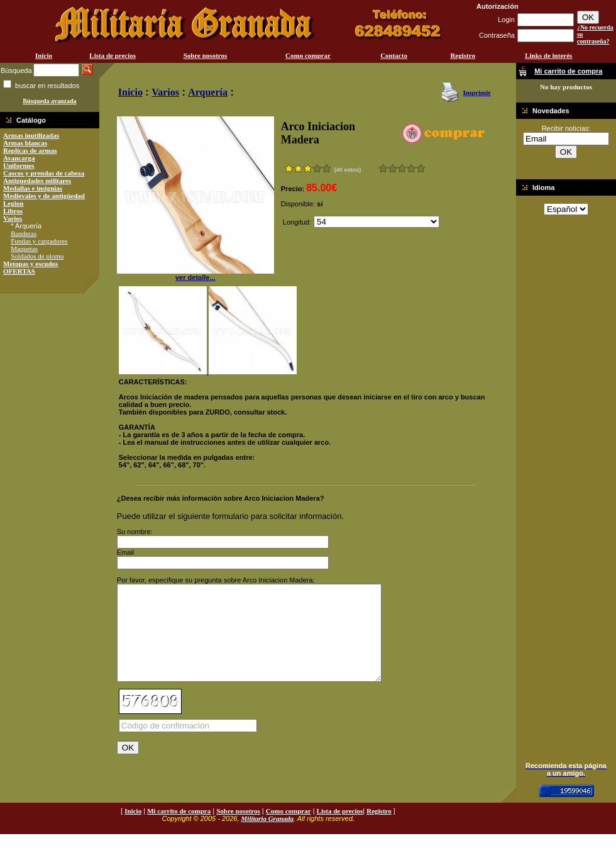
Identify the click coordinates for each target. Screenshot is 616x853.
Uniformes (19, 165)
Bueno (402, 168)
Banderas (24, 233)
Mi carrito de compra (179, 830)
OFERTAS (19, 271)
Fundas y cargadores (39, 241)
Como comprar (308, 55)
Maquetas (24, 248)
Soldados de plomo (37, 256)
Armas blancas (25, 143)
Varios (13, 218)
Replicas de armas (30, 150)
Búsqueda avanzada (49, 101)
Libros (13, 211)
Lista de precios (113, 55)
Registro (463, 55)
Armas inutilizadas (31, 135)
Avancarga (19, 158)
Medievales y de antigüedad (44, 196)
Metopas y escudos (30, 264)
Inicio (44, 55)
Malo (393, 168)
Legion (13, 203)
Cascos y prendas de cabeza (44, 173)
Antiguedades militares (37, 181)
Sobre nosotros (206, 55)
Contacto (394, 55)
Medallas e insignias (33, 188)
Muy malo (383, 168)
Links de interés (548, 55)
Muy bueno (411, 168)
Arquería (208, 92)
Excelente (421, 168)
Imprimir (477, 92)
